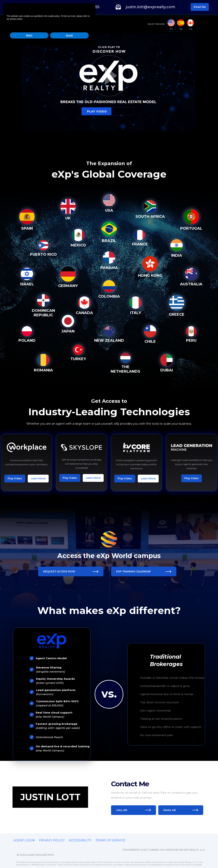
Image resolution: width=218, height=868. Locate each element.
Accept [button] (69, 854)
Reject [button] (29, 854)
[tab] (171, 25)
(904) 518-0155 (86, 7)
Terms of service (110, 840)
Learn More (38, 494)
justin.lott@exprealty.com (150, 7)
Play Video (15, 494)
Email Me (200, 7)
